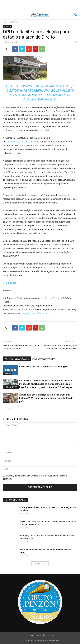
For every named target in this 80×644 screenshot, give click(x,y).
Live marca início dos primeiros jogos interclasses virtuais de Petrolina (59, 347)
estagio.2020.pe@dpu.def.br (22, 142)
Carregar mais (40, 564)
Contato (51, 635)
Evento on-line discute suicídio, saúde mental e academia (21, 347)
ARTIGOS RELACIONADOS (17, 359)
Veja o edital (9, 283)
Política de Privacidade (35, 635)
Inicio (5, 22)
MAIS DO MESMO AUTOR (44, 359)
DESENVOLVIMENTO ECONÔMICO (11, 387)
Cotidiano (8, 374)
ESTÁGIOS (14, 22)
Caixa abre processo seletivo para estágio (43, 366)
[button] (76, 15)
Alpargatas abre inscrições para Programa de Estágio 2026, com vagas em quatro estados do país (46, 398)
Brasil (6, 402)
